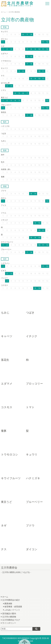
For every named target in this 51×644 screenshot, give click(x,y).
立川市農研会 (17, 4)
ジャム (4, 213)
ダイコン (4, 39)
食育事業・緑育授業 (13, 607)
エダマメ (4, 53)
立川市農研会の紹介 (11, 600)
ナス (3, 76)
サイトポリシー (9, 623)
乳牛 (3, 162)
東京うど (4, 97)
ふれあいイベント (12, 610)
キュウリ (4, 31)
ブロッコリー (6, 105)
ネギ (3, 46)
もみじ (4, 141)
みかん (4, 198)
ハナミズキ (5, 126)
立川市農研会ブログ (11, 620)
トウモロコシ (6, 61)
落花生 (4, 112)
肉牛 (3, 155)
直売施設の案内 (9, 613)
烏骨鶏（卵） (6, 169)
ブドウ (4, 191)
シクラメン (5, 263)
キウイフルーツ (7, 242)
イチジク (4, 220)
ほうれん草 (5, 83)
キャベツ (4, 68)
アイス (4, 205)
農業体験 (8, 604)
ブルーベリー (6, 249)
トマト (4, 90)
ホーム (5, 597)
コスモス (4, 285)
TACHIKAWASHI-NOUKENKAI (16, 638)
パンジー (4, 278)
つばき (4, 133)
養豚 (3, 177)
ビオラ (4, 270)
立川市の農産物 (9, 617)
